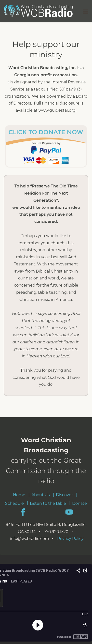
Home (19, 495)
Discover (64, 495)
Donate (79, 503)
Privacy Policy (70, 539)
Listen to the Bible (48, 503)
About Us (41, 495)
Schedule (14, 503)
